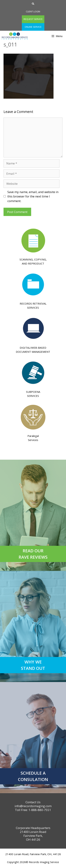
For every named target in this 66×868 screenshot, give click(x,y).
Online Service (33, 27)
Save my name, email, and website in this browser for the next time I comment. (33, 196)
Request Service (33, 19)
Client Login (33, 11)
